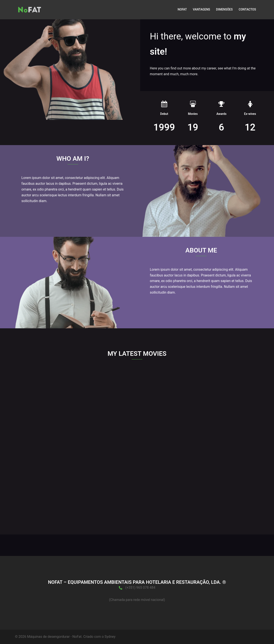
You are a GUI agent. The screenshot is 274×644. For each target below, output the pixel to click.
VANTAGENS (201, 9)
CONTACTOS (247, 9)
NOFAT (182, 9)
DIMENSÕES (224, 9)
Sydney (110, 637)
